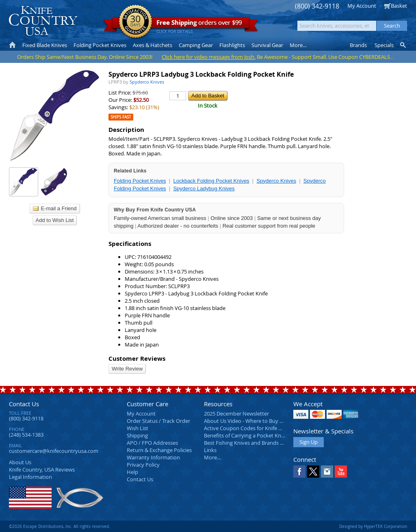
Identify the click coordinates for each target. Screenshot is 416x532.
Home (12, 45)
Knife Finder (404, 45)
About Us (20, 462)
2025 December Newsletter (236, 414)
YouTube (341, 472)
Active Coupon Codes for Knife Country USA (257, 428)
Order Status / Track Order (158, 421)
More (298, 45)
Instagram (327, 472)
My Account (362, 6)
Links (210, 450)
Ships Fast (121, 117)
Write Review (127, 369)
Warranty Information (153, 457)
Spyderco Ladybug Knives (204, 188)
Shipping (137, 435)
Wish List (138, 428)
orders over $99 (181, 25)
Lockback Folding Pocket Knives (211, 181)
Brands (358, 45)
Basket (399, 6)
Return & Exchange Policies (159, 450)
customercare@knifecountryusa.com (54, 451)
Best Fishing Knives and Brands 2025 (248, 443)
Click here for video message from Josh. (209, 57)
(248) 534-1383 (26, 435)
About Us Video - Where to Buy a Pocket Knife (259, 421)
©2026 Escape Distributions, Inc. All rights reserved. (60, 526)
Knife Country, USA (43, 21)
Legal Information (30, 477)
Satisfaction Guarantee (135, 22)
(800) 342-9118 (317, 6)
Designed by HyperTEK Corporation (373, 526)
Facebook (299, 472)
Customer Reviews (137, 359)
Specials (384, 45)
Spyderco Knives (276, 181)
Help (132, 472)
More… (212, 457)
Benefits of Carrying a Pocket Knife (245, 435)
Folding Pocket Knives (140, 181)
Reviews (42, 470)
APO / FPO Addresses (152, 443)
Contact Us (24, 404)
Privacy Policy (143, 465)
